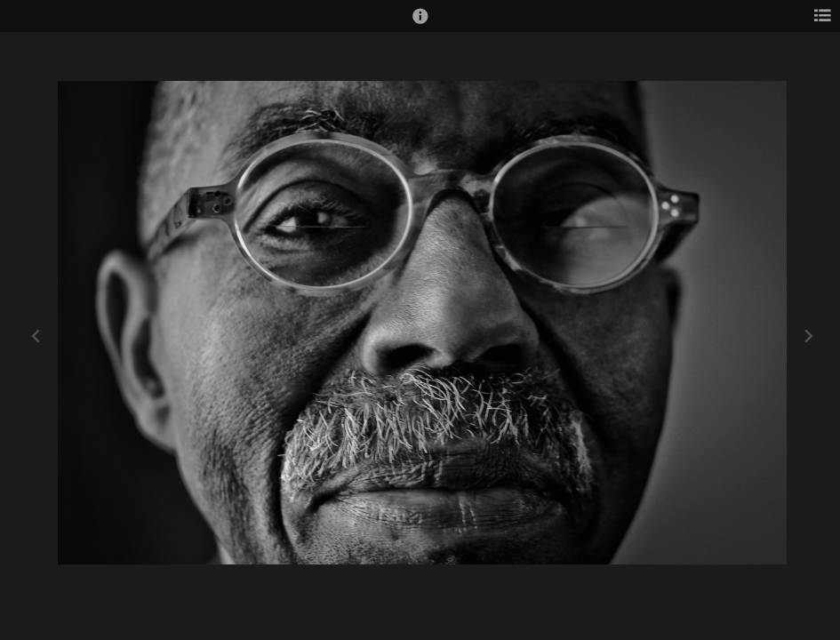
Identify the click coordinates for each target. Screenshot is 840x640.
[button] (420, 24)
